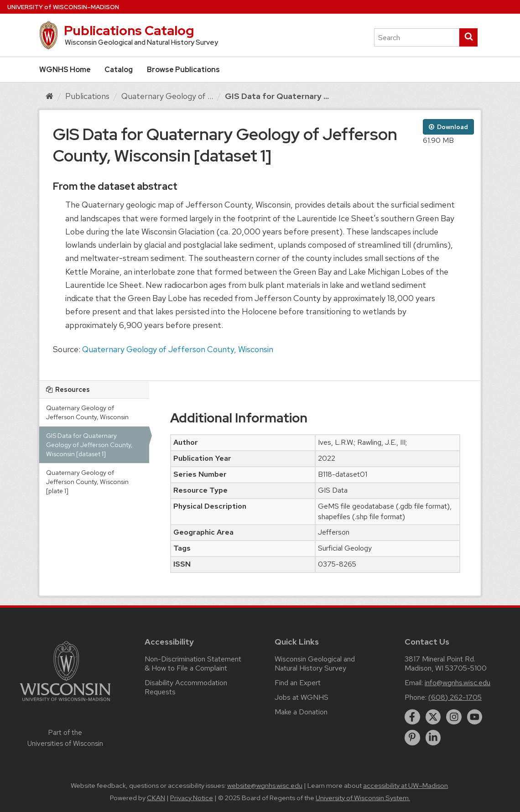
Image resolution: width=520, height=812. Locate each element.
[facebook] (412, 717)
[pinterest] (412, 738)
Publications (87, 96)
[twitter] (433, 717)
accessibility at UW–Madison (406, 786)
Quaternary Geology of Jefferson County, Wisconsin (178, 349)
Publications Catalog (129, 31)
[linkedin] (433, 738)
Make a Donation (301, 712)
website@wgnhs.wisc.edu (265, 786)
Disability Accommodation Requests (186, 687)
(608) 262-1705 (455, 697)
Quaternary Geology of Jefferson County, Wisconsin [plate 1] (87, 482)
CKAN (156, 798)
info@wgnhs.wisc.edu (458, 683)
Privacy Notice (192, 798)
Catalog (119, 70)
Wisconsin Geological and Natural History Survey (315, 664)
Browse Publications (183, 70)
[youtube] (475, 717)
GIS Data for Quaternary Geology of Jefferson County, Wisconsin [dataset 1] (89, 445)
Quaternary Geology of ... (167, 96)
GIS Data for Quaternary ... (277, 96)
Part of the (65, 738)
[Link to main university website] (65, 703)
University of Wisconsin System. (363, 798)
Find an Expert (298, 683)
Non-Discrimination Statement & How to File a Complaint (193, 664)
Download (448, 127)
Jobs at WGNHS (302, 697)
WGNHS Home (65, 70)
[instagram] (454, 717)
